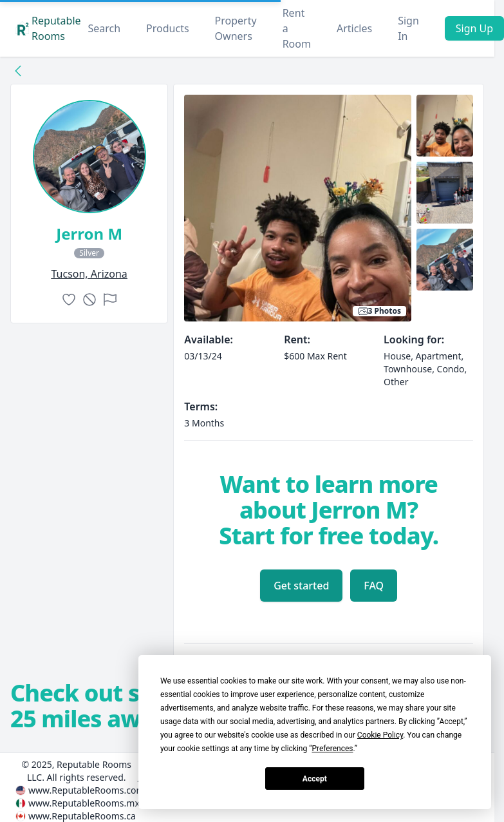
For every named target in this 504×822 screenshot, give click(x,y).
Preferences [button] (332, 749)
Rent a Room (297, 28)
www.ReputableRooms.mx (84, 803)
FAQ (374, 586)
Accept (315, 779)
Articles (354, 28)
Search (104, 28)
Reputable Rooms (48, 28)
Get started (301, 586)
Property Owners (236, 28)
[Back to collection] (18, 70)
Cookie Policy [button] (380, 735)
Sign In (408, 28)
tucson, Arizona (89, 274)
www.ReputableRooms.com (87, 790)
